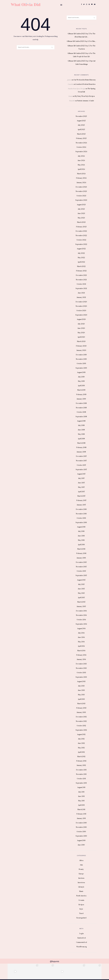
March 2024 (81, 174)
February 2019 (81, 395)
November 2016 (81, 514)
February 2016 (81, 553)
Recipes (81, 905)
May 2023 (81, 218)
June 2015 (81, 589)
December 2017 (81, 456)
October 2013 (81, 673)
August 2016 (81, 527)
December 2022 (81, 231)
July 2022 (81, 253)
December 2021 (81, 275)
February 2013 (81, 708)
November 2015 (81, 567)
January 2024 (81, 183)
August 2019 (81, 372)
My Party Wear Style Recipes (85, 96)
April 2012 (81, 752)
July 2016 (81, 531)
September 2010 (81, 836)
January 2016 (81, 558)
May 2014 (81, 642)
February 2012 (81, 761)
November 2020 (81, 306)
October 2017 (81, 465)
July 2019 (81, 377)
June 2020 (81, 328)
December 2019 (81, 355)
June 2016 (81, 536)
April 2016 (81, 545)
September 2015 (81, 576)
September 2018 (81, 417)
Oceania (81, 900)
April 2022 (81, 262)
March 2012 (81, 757)
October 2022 (81, 240)
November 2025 (81, 116)
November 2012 (81, 721)
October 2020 (81, 311)
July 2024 (81, 156)
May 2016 (81, 540)
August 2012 (81, 735)
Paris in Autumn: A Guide (86, 101)
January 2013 (81, 712)
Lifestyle (81, 887)
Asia (81, 865)
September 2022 (81, 244)
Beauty (81, 869)
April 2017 (81, 492)
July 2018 (81, 425)
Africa (81, 861)
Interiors (81, 878)
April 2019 (81, 386)
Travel (81, 913)
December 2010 (81, 823)
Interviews (81, 883)
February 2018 (81, 448)
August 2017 (81, 474)
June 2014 (81, 637)
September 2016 (81, 523)
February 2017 (81, 500)
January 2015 (81, 607)
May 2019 (81, 381)
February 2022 (81, 271)
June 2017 (81, 483)
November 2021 (81, 280)
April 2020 (81, 337)
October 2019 (81, 364)
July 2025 (81, 125)
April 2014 (81, 646)
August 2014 (81, 629)
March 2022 (81, 266)
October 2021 (81, 284)
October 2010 (81, 832)
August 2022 (81, 249)
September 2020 (81, 315)
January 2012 (81, 765)
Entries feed (82, 938)
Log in (81, 934)
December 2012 (81, 717)
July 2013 (81, 686)
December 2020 (81, 302)
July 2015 (81, 584)
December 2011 (81, 770)
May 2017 (81, 487)
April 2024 (81, 169)
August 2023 (81, 205)
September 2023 (81, 200)
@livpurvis (54, 961)
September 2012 (81, 730)
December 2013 (81, 664)
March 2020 (81, 342)
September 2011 (81, 783)
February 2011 (81, 814)
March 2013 (81, 704)
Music (81, 891)
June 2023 (81, 213)
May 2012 (81, 748)
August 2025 (81, 121)
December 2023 (81, 187)
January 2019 (81, 399)
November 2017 (81, 461)
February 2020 (81, 346)
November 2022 (81, 236)
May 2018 (81, 434)
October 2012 (81, 726)
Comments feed (81, 942)
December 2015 (81, 562)
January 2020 (81, 350)
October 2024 (81, 147)
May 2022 (81, 258)
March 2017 (81, 496)
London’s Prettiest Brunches (86, 84)
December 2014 (81, 611)
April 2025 (81, 130)
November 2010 (81, 827)
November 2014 (81, 615)
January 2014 (81, 659)
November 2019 (81, 359)
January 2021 (81, 297)
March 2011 (81, 810)
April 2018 (81, 439)
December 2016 (81, 509)
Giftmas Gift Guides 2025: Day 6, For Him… (82, 41)
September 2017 (81, 470)
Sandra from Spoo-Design (76, 89)
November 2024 (81, 143)
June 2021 (81, 293)
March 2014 (81, 651)
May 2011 (81, 801)
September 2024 (81, 152)
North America (81, 896)
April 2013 (81, 699)
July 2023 (81, 209)
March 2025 (81, 134)
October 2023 (81, 196)
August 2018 (81, 421)
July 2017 (81, 478)
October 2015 (81, 571)
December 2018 (81, 403)
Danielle (72, 101)
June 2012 (81, 743)
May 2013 (81, 695)
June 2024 (81, 161)
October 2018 (81, 412)
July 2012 (81, 739)
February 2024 (81, 178)
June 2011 (81, 796)
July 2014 (81, 633)
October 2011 (81, 779)
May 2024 (81, 165)
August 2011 (81, 787)
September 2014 (81, 624)
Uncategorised (81, 918)
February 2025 (81, 138)
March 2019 (81, 390)
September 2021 (81, 289)
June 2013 (81, 690)
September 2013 (81, 677)
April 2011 (81, 805)
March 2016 (81, 549)
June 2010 (81, 845)
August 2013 (81, 682)
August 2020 (81, 319)
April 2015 (81, 598)
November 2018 (81, 408)
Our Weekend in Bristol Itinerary (85, 80)
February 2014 (81, 655)
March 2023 (81, 222)
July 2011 (81, 792)
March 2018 (81, 443)
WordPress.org (82, 947)
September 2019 (81, 368)
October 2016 (81, 518)
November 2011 (81, 774)
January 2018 (81, 452)
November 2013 (81, 668)
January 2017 (81, 505)
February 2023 (81, 227)
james (69, 80)
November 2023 (81, 191)
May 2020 (81, 333)
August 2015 (81, 580)
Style (81, 909)
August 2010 (81, 841)
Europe (81, 874)
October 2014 (81, 620)
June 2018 (81, 430)
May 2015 (81, 593)
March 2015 (81, 602)
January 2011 (81, 818)
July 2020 (81, 324)
